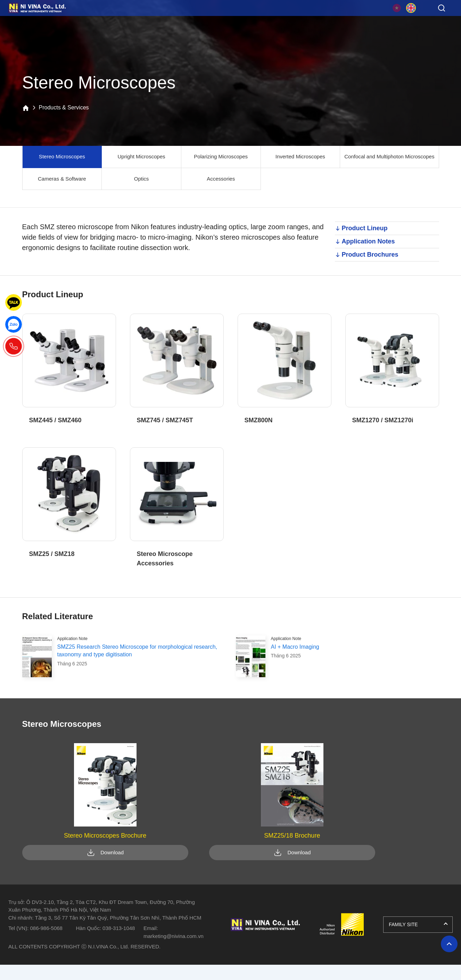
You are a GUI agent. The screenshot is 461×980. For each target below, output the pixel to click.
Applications (159, 20)
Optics (139, 179)
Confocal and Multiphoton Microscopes (387, 157)
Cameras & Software (61, 179)
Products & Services (89, 20)
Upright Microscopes (139, 157)
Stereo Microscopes (61, 157)
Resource (228, 20)
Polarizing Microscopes (217, 157)
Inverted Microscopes (295, 157)
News (297, 20)
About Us (367, 20)
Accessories (217, 179)
